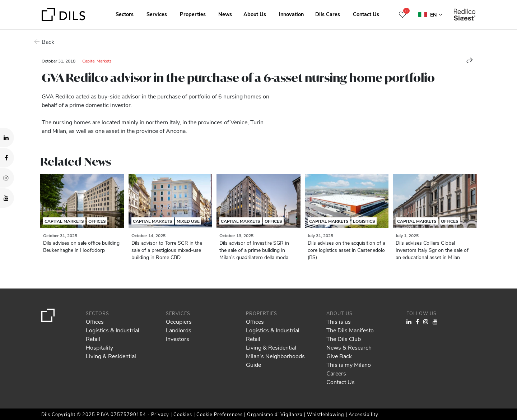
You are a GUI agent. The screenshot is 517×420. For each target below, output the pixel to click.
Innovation (291, 14)
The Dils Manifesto (350, 330)
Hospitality (99, 347)
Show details (251, 412)
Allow (462, 377)
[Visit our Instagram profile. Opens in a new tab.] (7, 178)
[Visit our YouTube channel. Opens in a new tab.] (7, 198)
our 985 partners (47, 384)
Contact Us (366, 14)
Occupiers (179, 321)
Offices (97, 221)
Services (157, 14)
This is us (339, 321)
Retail (93, 339)
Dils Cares (328, 14)
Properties (193, 14)
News (225, 14)
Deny (462, 393)
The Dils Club (344, 339)
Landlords (179, 330)
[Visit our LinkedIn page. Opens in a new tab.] (7, 138)
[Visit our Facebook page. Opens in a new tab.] (7, 158)
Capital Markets (97, 61)
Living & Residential (111, 356)
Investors (178, 339)
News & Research (349, 347)
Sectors (125, 14)
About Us (255, 14)
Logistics (364, 221)
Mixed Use (188, 221)
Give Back (339, 356)
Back (48, 41)
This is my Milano (349, 364)
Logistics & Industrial (113, 330)
